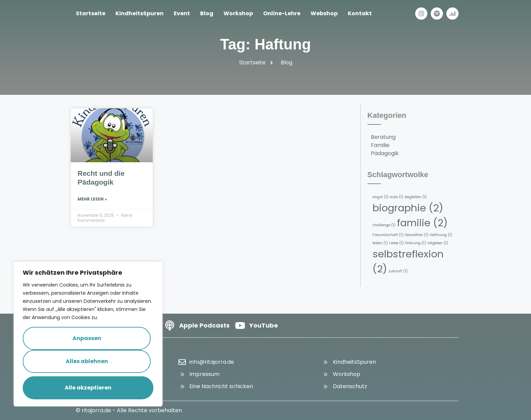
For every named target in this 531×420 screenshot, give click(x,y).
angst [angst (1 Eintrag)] (380, 197)
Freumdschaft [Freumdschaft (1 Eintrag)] (388, 235)
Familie (380, 145)
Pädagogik (385, 153)
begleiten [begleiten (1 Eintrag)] (416, 197)
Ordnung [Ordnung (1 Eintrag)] (416, 243)
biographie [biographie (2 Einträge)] (408, 208)
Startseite (91, 13)
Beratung (383, 137)
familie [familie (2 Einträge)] (422, 223)
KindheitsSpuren (140, 13)
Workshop (238, 13)
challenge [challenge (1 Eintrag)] (384, 225)
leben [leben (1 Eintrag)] (380, 243)
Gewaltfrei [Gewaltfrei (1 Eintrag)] (417, 235)
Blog (207, 13)
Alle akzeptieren (88, 388)
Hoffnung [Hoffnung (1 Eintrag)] (441, 235)
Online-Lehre (282, 13)
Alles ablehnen (87, 361)
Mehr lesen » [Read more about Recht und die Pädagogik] (92, 199)
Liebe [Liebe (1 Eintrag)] (396, 243)
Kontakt (360, 13)
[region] (88, 334)
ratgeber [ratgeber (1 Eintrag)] (438, 243)
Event (182, 13)
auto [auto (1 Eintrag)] (397, 197)
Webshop (324, 13)
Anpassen (87, 338)
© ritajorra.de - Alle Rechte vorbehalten (129, 410)
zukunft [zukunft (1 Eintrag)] (398, 271)
